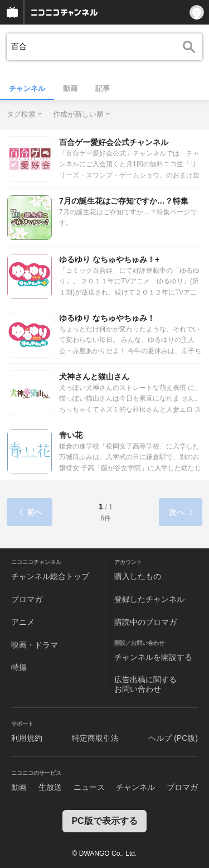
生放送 (50, 787)
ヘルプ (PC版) (173, 738)
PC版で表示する (104, 821)
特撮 (19, 667)
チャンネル (27, 88)
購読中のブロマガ (145, 622)
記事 (103, 88)
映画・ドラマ (35, 645)
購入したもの (138, 576)
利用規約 (27, 738)
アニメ (23, 622)
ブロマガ (27, 599)
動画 (70, 88)
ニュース (89, 787)
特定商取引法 (95, 738)
